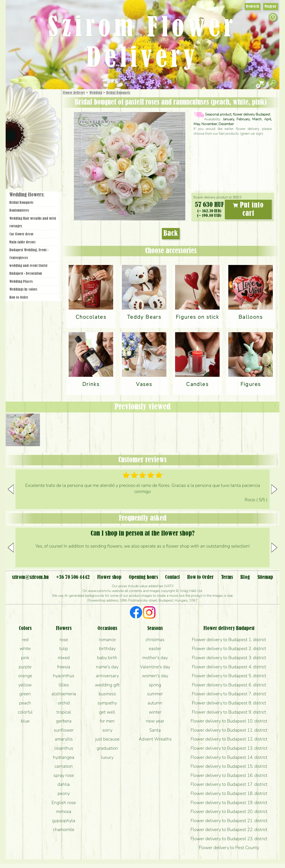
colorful (25, 712)
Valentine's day (155, 667)
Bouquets (38, 113)
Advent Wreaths (155, 739)
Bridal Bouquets (118, 93)
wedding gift (107, 685)
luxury (107, 757)
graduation (107, 748)
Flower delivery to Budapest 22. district (229, 829)
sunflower (64, 730)
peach (25, 703)
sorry (107, 730)
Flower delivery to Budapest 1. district (229, 640)
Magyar (271, 7)
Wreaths (39, 149)
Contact (172, 577)
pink (25, 658)
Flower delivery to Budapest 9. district (229, 712)
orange (25, 676)
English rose (64, 803)
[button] (274, 489)
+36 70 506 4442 (73, 577)
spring (155, 685)
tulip (64, 648)
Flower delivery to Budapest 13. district (229, 748)
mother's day (155, 658)
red (25, 640)
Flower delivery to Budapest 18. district (229, 793)
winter (155, 712)
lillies (64, 685)
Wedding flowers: (27, 195)
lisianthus (64, 748)
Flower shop (34, 164)
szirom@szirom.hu (30, 577)
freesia (64, 667)
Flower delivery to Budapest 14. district (229, 757)
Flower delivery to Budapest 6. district (229, 685)
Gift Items (28, 103)
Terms (227, 577)
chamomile (64, 829)
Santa (155, 730)
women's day (155, 676)
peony (64, 793)
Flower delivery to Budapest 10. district (229, 721)
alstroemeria (64, 694)
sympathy (107, 703)
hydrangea (64, 757)
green (25, 694)
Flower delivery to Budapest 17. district (229, 784)
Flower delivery (74, 93)
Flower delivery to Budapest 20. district (229, 811)
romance (107, 640)
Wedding (96, 93)
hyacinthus (64, 676)
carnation (64, 766)
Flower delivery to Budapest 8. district (229, 703)
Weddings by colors (23, 290)
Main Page (19, 98)
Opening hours (143, 577)
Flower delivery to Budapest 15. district (229, 766)
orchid (64, 703)
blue (25, 721)
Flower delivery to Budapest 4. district (229, 667)
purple (25, 667)
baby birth (107, 658)
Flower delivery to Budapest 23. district (229, 839)
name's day (107, 667)
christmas (155, 640)
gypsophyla (64, 821)
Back (171, 234)
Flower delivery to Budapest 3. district (229, 658)
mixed (64, 658)
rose (64, 640)
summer (155, 694)
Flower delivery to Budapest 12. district (229, 739)
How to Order (19, 298)
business (107, 694)
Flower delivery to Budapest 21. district (229, 821)
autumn (155, 703)
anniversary (107, 676)
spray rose (64, 775)
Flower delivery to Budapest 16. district (229, 775)
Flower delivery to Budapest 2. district (229, 648)
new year (155, 721)
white (25, 648)
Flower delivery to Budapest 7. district (229, 694)
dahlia (64, 784)
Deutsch (253, 7)
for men (107, 721)
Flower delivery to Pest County (229, 848)
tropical (64, 712)
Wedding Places (21, 282)
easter (155, 648)
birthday (107, 648)
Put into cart (248, 209)
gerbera (64, 721)
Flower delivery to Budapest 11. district (229, 730)
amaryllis (64, 739)
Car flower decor (21, 234)
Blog (245, 577)
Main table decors (22, 242)
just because (107, 739)
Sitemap (265, 577)
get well (107, 712)
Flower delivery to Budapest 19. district (229, 803)
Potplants (44, 125)
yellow (25, 685)
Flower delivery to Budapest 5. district (229, 676)
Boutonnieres (19, 211)
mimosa (64, 811)
